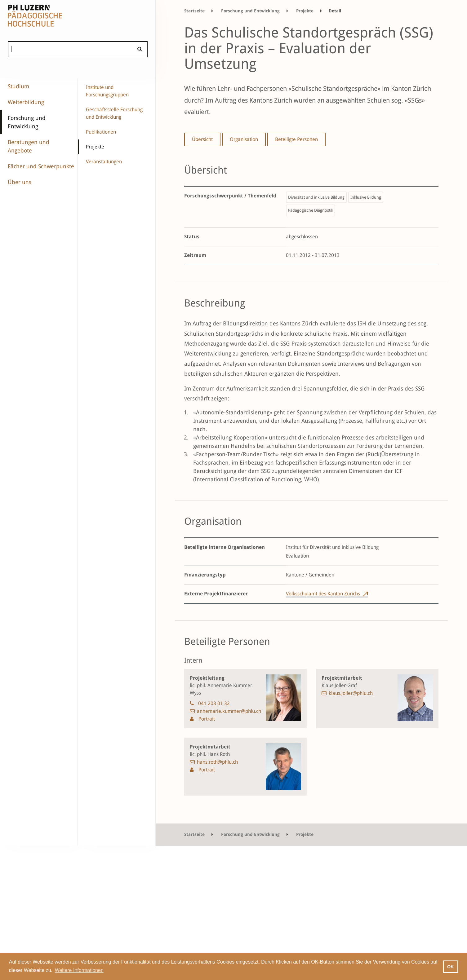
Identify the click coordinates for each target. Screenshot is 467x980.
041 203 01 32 (214, 703)
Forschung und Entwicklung (27, 122)
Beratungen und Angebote (29, 146)
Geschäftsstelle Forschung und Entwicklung (114, 113)
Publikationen (101, 132)
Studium (18, 86)
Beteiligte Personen (296, 139)
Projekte (95, 147)
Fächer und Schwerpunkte (41, 166)
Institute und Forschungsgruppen (107, 91)
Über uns (20, 182)
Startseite (194, 11)
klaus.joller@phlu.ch (351, 693)
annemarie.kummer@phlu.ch (229, 711)
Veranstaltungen (104, 162)
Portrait (206, 719)
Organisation (244, 139)
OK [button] (451, 967)
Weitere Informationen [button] (79, 970)
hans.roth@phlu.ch (217, 762)
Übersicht (202, 139)
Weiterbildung (26, 102)
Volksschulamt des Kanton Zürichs (323, 594)
